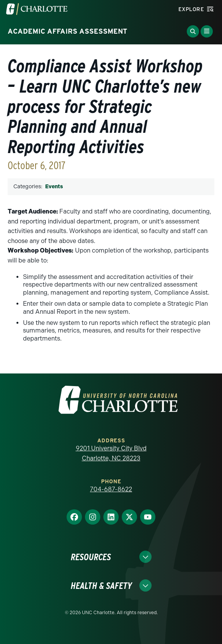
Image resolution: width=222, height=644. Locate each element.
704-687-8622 (111, 489)
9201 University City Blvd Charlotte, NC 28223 (111, 453)
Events (54, 187)
